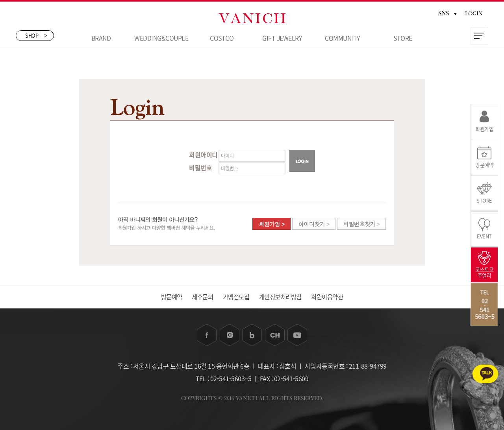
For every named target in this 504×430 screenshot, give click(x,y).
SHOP (36, 36)
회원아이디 (203, 155)
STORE (403, 38)
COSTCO (222, 38)
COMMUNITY (342, 38)
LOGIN (474, 14)
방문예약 (163, 297)
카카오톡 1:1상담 (471, 368)
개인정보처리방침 (283, 297)
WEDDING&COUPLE (161, 38)
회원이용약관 (335, 297)
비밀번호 (200, 168)
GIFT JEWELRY (282, 38)
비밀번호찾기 (361, 224)
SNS (447, 13)
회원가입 (271, 224)
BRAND (101, 38)
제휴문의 (198, 297)
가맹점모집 (235, 297)
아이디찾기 (314, 224)
